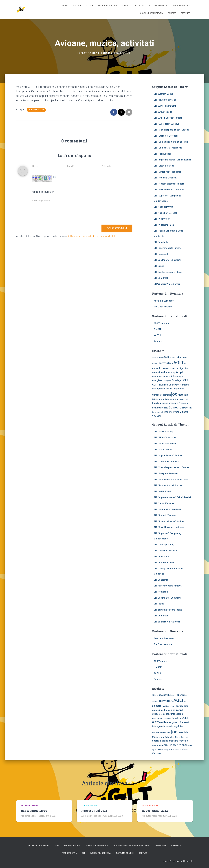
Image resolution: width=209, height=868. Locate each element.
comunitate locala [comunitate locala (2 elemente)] (161, 372)
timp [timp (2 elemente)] (166, 412)
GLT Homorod (161, 254)
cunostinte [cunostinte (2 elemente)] (170, 376)
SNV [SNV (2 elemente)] (166, 408)
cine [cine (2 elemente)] (186, 368)
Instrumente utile (182, 5)
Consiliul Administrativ (152, 13)
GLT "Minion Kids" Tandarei (167, 172)
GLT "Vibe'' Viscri (162, 219)
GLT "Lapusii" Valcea (164, 166)
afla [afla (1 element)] (172, 364)
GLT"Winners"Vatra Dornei (167, 284)
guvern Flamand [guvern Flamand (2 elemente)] (180, 385)
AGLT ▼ (77, 5)
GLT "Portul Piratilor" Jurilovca (169, 190)
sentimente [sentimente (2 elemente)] (158, 408)
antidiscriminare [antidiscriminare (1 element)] (169, 369)
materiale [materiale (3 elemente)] (183, 395)
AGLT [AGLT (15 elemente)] (179, 363)
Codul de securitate (43, 192)
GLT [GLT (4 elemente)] (186, 380)
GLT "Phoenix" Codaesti (165, 178)
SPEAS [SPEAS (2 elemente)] (185, 408)
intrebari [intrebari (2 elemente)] (167, 389)
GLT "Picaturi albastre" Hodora (169, 184)
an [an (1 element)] (185, 364)
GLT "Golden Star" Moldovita (168, 148)
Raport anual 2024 (34, 811)
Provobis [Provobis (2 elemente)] (183, 403)
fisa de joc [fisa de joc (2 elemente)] (177, 380)
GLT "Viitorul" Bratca (164, 225)
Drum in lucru (161, 5)
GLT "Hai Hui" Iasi (162, 154)
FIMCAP (158, 329)
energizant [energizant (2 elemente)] (158, 380)
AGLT (57, 845)
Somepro (158, 341)
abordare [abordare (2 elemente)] (182, 357)
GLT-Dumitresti (161, 278)
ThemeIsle (188, 861)
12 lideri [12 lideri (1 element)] (155, 357)
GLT (84, 853)
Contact (172, 13)
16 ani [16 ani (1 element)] (161, 357)
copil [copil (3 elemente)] (180, 372)
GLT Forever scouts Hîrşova (168, 248)
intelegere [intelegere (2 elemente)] (157, 389)
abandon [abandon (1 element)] (173, 357)
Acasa (65, 5)
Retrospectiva (143, 5)
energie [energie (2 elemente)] (179, 376)
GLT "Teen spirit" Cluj (164, 207)
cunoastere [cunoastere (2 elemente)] (158, 376)
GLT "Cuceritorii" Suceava (166, 124)
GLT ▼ (89, 5)
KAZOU (157, 335)
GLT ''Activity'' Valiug (164, 94)
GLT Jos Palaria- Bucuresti (167, 260)
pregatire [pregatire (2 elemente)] (173, 403)
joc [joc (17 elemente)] (174, 394)
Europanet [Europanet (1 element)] (168, 381)
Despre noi (161, 845)
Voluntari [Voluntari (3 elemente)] (185, 412)
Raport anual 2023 (94, 811)
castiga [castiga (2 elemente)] (180, 368)
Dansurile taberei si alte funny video (132, 845)
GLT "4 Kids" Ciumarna (165, 100)
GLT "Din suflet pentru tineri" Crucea (171, 130)
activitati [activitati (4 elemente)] (164, 363)
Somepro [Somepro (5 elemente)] (175, 407)
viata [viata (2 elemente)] (177, 412)
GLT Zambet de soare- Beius (168, 272)
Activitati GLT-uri (36, 110)
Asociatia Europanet (164, 301)
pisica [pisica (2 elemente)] (165, 403)
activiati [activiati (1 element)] (155, 364)
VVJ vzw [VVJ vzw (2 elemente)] (157, 416)
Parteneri (186, 13)
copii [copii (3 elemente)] (174, 372)
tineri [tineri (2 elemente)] (171, 412)
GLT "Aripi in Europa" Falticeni (168, 118)
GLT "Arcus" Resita (163, 112)
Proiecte (126, 5)
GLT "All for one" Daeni (165, 106)
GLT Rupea (159, 266)
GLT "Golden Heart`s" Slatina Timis (171, 142)
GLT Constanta (161, 242)
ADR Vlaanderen (162, 323)
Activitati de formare (39, 845)
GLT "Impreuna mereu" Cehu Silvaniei (172, 160)
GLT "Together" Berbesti (166, 213)
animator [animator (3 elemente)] (157, 368)
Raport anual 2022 (155, 811)
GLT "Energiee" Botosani (166, 136)
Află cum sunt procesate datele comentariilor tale (92, 236)
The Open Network (163, 307)
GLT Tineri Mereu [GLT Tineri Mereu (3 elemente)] (162, 385)
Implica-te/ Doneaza (108, 5)
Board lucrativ (72, 845)
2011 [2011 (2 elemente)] (167, 357)
